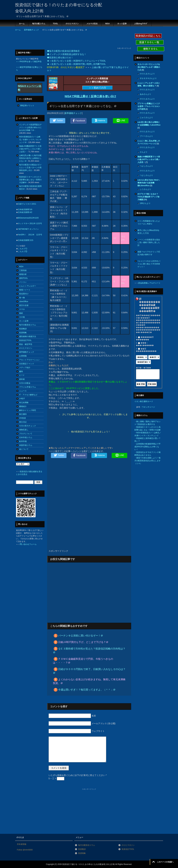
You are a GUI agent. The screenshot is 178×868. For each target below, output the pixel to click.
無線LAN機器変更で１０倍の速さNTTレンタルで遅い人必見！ (30, 149)
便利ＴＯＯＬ (151, 49)
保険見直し (24, 430)
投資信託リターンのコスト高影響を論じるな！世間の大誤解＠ (30, 180)
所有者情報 (22, 844)
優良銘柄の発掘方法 (28, 336)
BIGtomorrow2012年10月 (28, 218)
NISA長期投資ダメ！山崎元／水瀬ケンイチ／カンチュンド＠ (30, 140)
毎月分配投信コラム (28, 325)
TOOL (56, 24)
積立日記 (23, 422)
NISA (108, 24)
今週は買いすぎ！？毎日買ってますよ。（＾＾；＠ (87, 690)
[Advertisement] (72, 40)
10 (145, 200)
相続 (21, 313)
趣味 (21, 371)
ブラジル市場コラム (28, 387)
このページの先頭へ (165, 862)
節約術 (22, 379)
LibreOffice (24, 302)
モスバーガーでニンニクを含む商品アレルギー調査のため (149, 67)
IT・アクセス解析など (28, 395)
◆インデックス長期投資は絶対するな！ (67, 54)
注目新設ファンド (27, 364)
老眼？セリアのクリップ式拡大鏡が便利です (149, 253)
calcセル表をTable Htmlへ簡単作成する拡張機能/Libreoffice (149, 183)
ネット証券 (122, 24)
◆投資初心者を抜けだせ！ (60, 58)
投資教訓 (23, 329)
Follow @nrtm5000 (25, 850)
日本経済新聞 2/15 (26, 240)
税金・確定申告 (26, 344)
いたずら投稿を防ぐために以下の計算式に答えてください (78, 775)
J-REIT (22, 399)
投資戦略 (23, 333)
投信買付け (24, 294)
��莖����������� (146, 350)
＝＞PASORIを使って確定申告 (29, 62)
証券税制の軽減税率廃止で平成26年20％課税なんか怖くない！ (147, 447)
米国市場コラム (26, 445)
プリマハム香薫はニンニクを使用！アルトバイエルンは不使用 (149, 106)
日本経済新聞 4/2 (25, 212)
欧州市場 (23, 441)
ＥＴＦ (22, 375)
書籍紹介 (23, 406)
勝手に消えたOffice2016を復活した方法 (149, 232)
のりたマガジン (72, 24)
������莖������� (145, 338)
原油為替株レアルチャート (149, 283)
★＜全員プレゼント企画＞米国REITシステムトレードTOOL (76, 61)
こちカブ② (23, 251)
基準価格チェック (73, 113)
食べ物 (22, 298)
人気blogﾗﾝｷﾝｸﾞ (141, 24)
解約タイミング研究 (28, 410)
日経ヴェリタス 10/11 (27, 204)
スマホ (22, 309)
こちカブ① (23, 249)
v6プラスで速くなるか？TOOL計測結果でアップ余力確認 (148, 197)
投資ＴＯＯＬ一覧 (150, 42)
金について (24, 449)
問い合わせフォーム (28, 544)
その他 (22, 317)
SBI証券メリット (27, 106)
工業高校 (23, 270)
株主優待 (23, 414)
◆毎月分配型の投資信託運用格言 (63, 51)
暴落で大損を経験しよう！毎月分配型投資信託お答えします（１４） (147, 461)
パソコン (23, 282)
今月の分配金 (25, 383)
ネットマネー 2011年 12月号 (30, 223)
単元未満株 (24, 403)
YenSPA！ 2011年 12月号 (30, 235)
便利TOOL (24, 278)
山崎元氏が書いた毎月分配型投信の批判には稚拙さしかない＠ (30, 158)
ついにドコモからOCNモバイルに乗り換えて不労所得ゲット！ (149, 264)
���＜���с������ (145, 344)
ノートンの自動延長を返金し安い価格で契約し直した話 (149, 242)
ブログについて (26, 434)
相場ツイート (25, 290)
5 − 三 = (57, 778)
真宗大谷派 (24, 305)
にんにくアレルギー (28, 286)
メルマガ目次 (92, 24)
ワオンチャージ (148, 407)
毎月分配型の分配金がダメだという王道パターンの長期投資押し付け (30, 168)
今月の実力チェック (28, 426)
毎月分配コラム (39, 24)
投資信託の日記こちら (148, 36)
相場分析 (23, 274)
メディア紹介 (25, 368)
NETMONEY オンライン (28, 229)
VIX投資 (23, 418)
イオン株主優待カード (144, 401)
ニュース (23, 391)
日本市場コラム (26, 437)
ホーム (22, 24)
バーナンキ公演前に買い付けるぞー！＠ (81, 636)
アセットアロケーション (29, 360)
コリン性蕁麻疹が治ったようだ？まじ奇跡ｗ (149, 222)
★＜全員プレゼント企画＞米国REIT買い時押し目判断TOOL (76, 64)
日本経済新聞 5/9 (25, 210)
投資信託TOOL (25, 340)
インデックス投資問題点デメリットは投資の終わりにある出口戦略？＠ (30, 127)
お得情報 (23, 356)
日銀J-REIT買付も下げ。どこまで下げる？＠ (83, 642)
